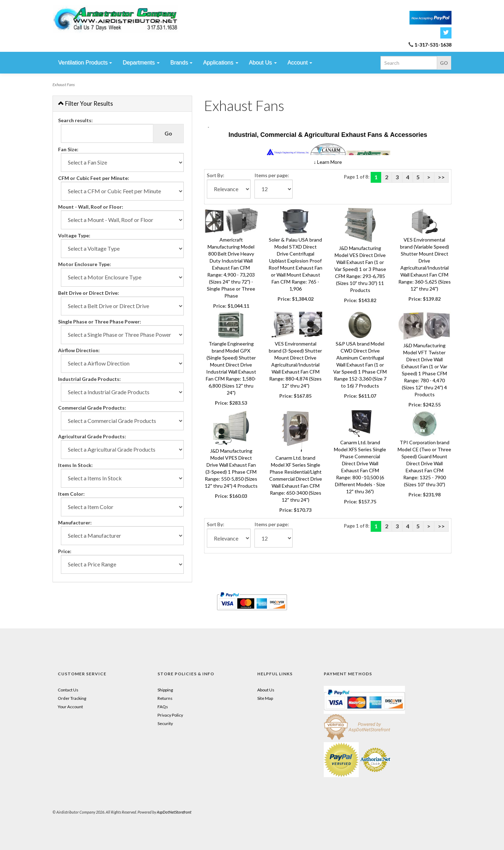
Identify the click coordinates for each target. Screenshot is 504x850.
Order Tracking (72, 698)
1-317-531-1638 (433, 45)
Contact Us (68, 690)
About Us (266, 690)
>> (441, 177)
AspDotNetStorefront (174, 812)
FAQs (163, 707)
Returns (165, 698)
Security (165, 723)
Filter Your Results (86, 103)
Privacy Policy (170, 715)
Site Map (265, 698)
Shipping (165, 690)
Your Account (70, 707)
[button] (328, 162)
